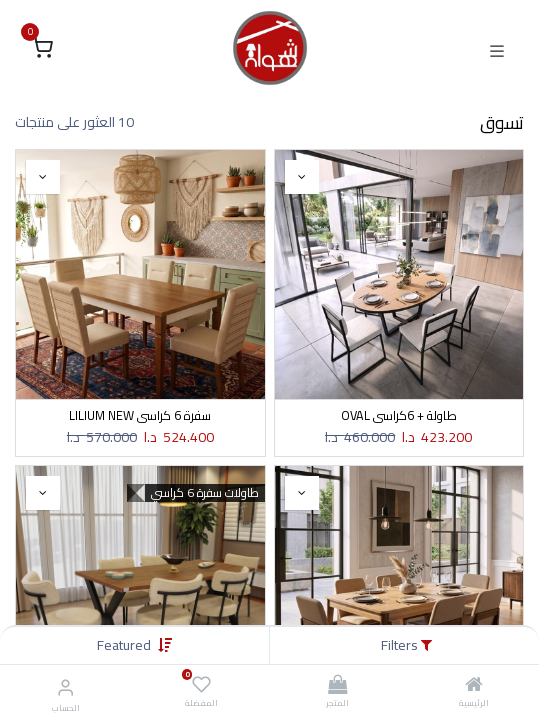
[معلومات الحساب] (65, 687)
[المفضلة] (201, 685)
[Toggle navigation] (497, 49)
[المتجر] (337, 686)
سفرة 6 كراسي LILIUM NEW (140, 415)
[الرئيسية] (474, 686)
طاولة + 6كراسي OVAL (399, 415)
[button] (124, 645)
